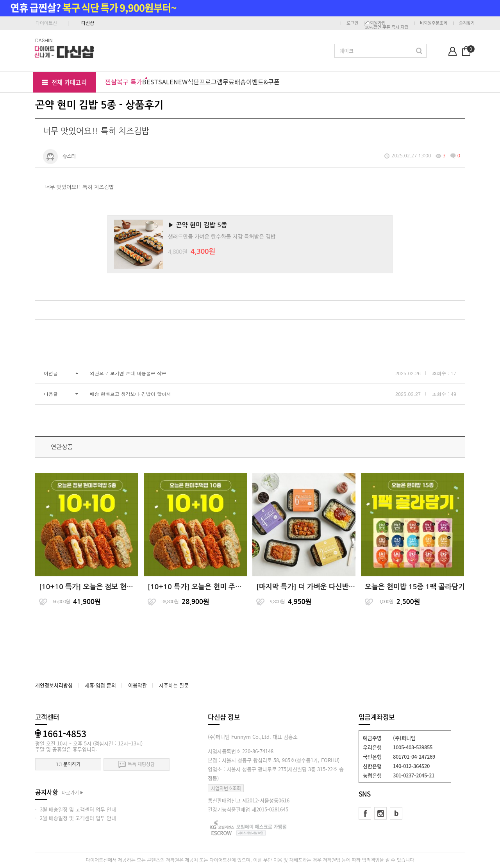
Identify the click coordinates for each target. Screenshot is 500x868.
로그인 (352, 23)
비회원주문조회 (434, 23)
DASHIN (44, 40)
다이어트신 (46, 23)
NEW (180, 82)
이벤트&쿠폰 (263, 82)
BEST (150, 82)
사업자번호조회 (226, 788)
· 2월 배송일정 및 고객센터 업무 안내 (76, 818)
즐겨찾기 (467, 23)
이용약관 (137, 685)
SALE (166, 82)
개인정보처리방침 (54, 685)
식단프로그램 (205, 82)
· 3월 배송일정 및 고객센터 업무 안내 (76, 809)
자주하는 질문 (174, 685)
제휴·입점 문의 (100, 685)
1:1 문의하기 (68, 764)
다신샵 (88, 23)
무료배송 (234, 82)
